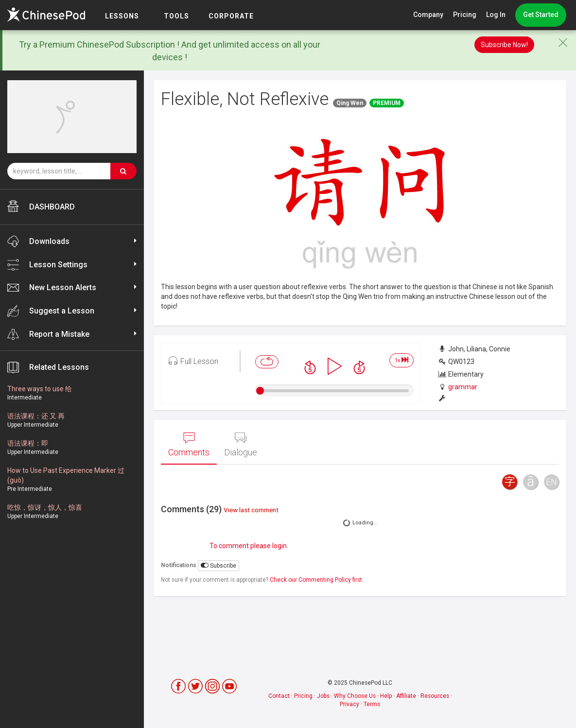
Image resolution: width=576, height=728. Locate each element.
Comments (189, 445)
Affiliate (406, 696)
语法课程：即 (28, 443)
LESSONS (122, 16)
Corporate (231, 16)
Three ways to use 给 (40, 389)
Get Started (541, 15)
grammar (463, 387)
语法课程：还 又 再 (36, 416)
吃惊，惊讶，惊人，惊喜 (45, 507)
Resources (435, 696)
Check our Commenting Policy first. (317, 580)
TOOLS (176, 16)
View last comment (251, 510)
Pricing (465, 15)
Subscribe (218, 565)
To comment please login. (249, 546)
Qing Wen (350, 103)
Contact (279, 696)
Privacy (349, 704)
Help (386, 696)
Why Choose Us (355, 696)
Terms (372, 704)
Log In (496, 15)
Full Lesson (193, 361)
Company (428, 15)
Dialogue (241, 445)
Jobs (323, 696)
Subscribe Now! (504, 45)
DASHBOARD (41, 206)
